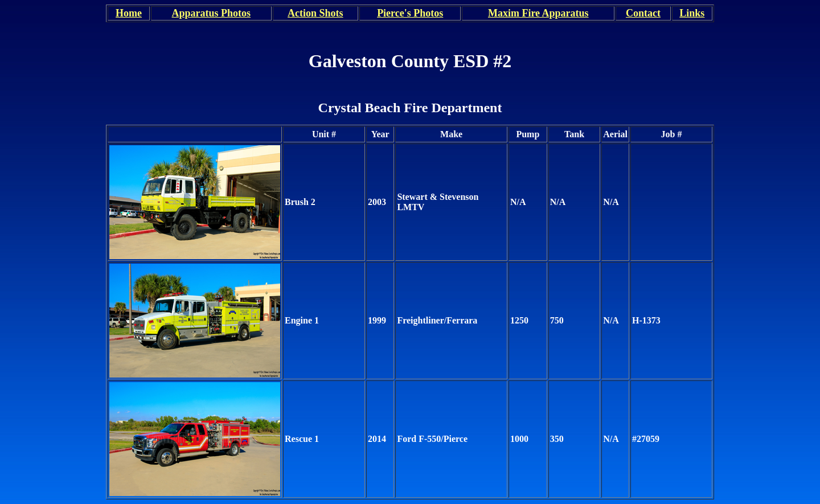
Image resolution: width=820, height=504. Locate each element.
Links (692, 13)
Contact (643, 13)
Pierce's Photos (410, 13)
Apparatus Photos (212, 13)
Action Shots (315, 13)
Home (129, 13)
